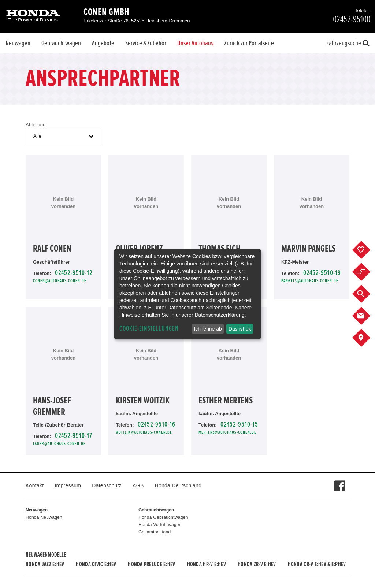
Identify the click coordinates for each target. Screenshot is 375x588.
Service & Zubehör (146, 43)
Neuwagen (18, 43)
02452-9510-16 (157, 425)
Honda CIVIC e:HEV (96, 564)
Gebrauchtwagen (61, 43)
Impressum (68, 485)
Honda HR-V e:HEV (207, 564)
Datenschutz (107, 485)
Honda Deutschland (178, 485)
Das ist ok (240, 329)
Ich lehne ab (208, 329)
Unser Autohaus (195, 43)
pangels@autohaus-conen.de (310, 281)
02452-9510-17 (74, 436)
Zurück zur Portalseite (249, 43)
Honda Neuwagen (44, 517)
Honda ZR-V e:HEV (257, 564)
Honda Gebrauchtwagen (163, 517)
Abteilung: (36, 125)
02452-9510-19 (322, 273)
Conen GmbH (107, 12)
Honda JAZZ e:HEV (45, 564)
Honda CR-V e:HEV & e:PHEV (317, 564)
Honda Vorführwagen (160, 525)
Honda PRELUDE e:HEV (151, 564)
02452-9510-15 (239, 425)
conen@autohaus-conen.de (60, 281)
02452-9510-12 (74, 273)
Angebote (103, 43)
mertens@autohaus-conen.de (227, 433)
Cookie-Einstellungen (149, 329)
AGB (138, 485)
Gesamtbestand (155, 532)
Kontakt (35, 485)
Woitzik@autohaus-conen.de (144, 433)
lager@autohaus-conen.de (59, 444)
